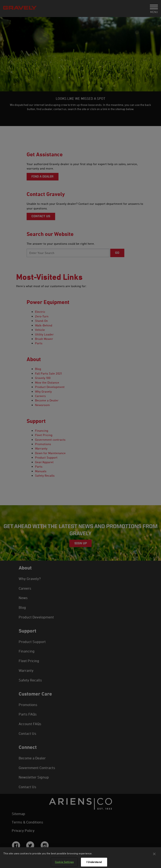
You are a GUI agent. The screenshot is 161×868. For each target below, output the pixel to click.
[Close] (154, 856)
